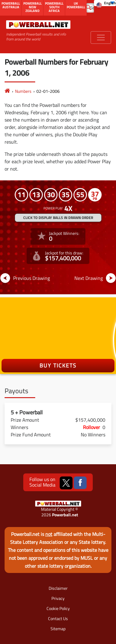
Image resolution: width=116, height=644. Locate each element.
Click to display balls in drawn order (58, 218)
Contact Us (58, 618)
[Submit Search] (89, 7)
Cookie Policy (58, 608)
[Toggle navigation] (101, 38)
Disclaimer (58, 588)
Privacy (58, 598)
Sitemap (58, 629)
